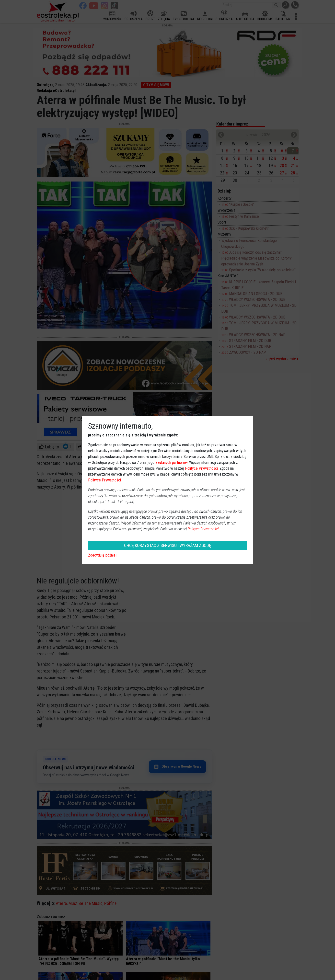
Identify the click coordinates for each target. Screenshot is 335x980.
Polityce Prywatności (201, 468)
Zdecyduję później (102, 555)
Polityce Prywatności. (204, 529)
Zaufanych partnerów (171, 462)
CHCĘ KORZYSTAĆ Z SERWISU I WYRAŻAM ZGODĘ (168, 545)
